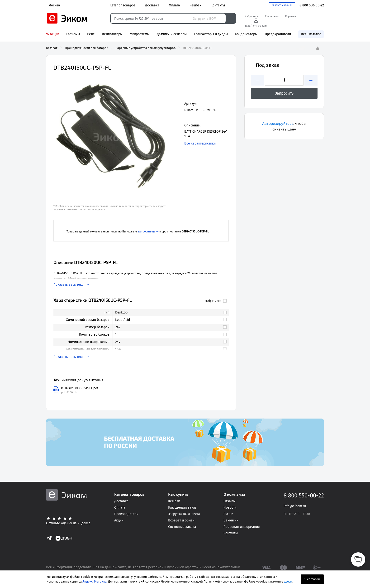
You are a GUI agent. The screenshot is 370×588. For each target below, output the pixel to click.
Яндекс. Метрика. (95, 581)
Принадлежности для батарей (87, 48)
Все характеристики (200, 143)
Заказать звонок (282, 5)
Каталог (52, 48)
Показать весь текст (69, 285)
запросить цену (148, 231)
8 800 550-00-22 (312, 5)
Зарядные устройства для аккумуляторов (146, 48)
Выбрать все (216, 301)
